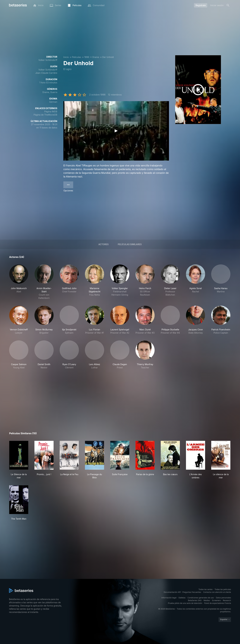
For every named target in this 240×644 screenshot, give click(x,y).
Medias (207, 600)
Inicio (66, 57)
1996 (87, 57)
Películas (76, 57)
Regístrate (201, 5)
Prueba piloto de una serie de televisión (185, 603)
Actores (104, 244)
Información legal (169, 598)
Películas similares (130, 244)
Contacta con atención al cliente (217, 592)
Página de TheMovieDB (45, 115)
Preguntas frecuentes (192, 592)
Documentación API (172, 592)
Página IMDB (51, 111)
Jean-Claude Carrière (46, 73)
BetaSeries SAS (195, 600)
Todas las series (205, 589)
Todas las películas (223, 589)
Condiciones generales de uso (201, 598)
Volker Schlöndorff (48, 60)
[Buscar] (228, 5)
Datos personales (223, 598)
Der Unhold (108, 57)
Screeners (216, 600)
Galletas (182, 598)
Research (227, 600)
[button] (19, 282)
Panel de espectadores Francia (218, 603)
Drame (96, 57)
